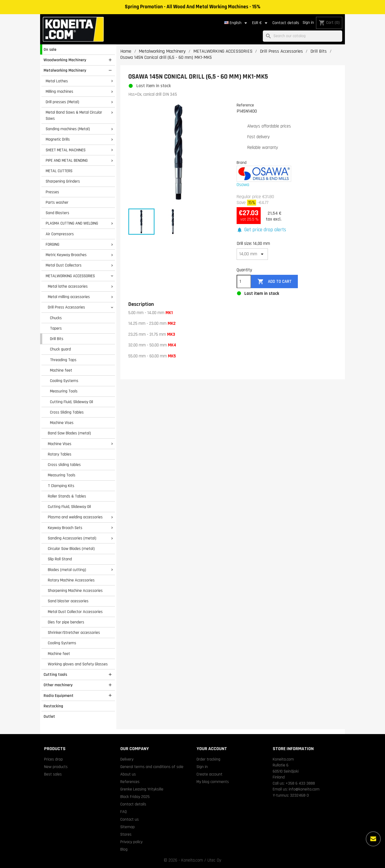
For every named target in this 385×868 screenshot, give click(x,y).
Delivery (127, 759)
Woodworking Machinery (65, 60)
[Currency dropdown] (261, 23)
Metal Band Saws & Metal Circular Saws (74, 115)
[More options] (373, 839)
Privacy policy (131, 842)
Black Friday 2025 (135, 797)
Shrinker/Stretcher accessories (74, 632)
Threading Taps (63, 360)
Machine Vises (62, 423)
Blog (124, 849)
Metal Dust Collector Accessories (75, 612)
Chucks (56, 318)
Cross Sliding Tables (67, 412)
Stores (126, 834)
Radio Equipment (59, 696)
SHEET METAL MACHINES (66, 150)
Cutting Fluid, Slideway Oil (72, 402)
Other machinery (58, 685)
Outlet (49, 716)
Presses (52, 192)
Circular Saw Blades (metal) (71, 549)
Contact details (286, 23)
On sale (50, 49)
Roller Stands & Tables (67, 496)
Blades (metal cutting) (67, 570)
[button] (261, 230)
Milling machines (59, 91)
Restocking (53, 706)
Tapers (56, 328)
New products (56, 767)
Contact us (130, 819)
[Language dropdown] (237, 23)
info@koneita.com (304, 789)
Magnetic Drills (58, 139)
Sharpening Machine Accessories (75, 591)
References (130, 782)
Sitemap (128, 827)
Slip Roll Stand (60, 559)
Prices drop (53, 759)
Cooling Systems (64, 381)
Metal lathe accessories (68, 286)
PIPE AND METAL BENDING (67, 160)
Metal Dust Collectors (64, 265)
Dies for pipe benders (66, 622)
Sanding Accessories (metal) (72, 538)
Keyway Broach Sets (65, 528)
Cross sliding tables (64, 465)
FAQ (124, 812)
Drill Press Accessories (66, 307)
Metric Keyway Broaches (66, 255)
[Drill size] (252, 254)
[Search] (303, 36)
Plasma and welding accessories (75, 517)
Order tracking (208, 759)
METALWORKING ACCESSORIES (70, 276)
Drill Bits (57, 339)
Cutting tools (55, 674)
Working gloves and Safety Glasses (78, 664)
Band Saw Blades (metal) (69, 433)
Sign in (308, 23)
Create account (209, 774)
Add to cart (275, 282)
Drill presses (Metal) (62, 102)
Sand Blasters (57, 213)
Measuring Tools (64, 391)
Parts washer (57, 202)
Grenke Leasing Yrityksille (142, 789)
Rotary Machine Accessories (71, 580)
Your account (212, 749)
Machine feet (61, 370)
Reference (245, 105)
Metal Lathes (57, 81)
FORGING (53, 244)
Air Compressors (60, 234)
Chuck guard (60, 349)
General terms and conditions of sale (152, 767)
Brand (242, 163)
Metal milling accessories (69, 297)
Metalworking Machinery (65, 70)
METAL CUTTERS (59, 171)
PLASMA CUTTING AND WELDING (72, 223)
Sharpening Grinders (63, 181)
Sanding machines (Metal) (68, 129)
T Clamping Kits (61, 486)
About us (128, 774)
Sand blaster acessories (68, 601)
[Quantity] (244, 281)
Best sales (53, 774)
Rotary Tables (60, 454)
